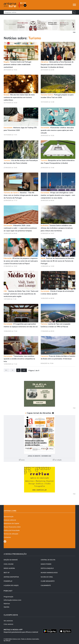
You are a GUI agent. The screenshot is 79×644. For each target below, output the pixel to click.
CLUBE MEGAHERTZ (48, 581)
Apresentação (9, 517)
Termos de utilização (11, 534)
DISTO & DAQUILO (47, 568)
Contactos (7, 537)
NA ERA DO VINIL (47, 577)
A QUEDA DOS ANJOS (11, 585)
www (22, 460)
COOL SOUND (9, 564)
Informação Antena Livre (12, 600)
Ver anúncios (8, 621)
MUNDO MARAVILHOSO (49, 573)
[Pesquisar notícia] (38, 12)
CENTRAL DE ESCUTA (48, 560)
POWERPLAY (8, 581)
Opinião (6, 607)
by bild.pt (7, 641)
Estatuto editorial (10, 520)
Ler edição (57, 460)
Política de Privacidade (12, 530)
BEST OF (7, 573)
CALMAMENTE (46, 585)
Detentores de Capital (11, 523)
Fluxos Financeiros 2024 (12, 527)
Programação (8, 597)
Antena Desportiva (11, 577)
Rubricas (7, 604)
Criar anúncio (8, 624)
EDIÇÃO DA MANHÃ (11, 560)
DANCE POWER (46, 564)
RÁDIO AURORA (9, 568)
